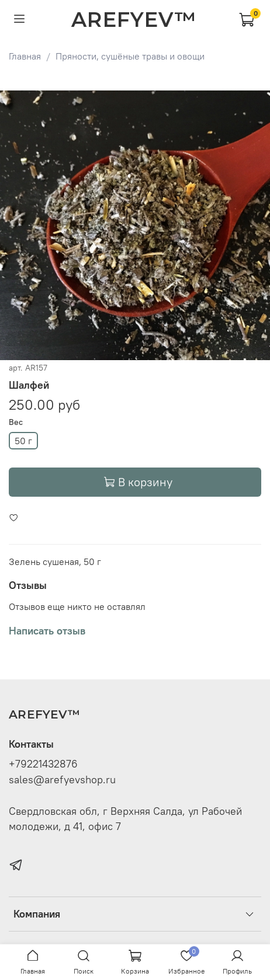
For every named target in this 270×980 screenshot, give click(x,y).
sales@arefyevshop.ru (62, 780)
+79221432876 (43, 764)
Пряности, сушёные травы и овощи (130, 56)
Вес (16, 422)
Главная (25, 56)
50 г (23, 441)
